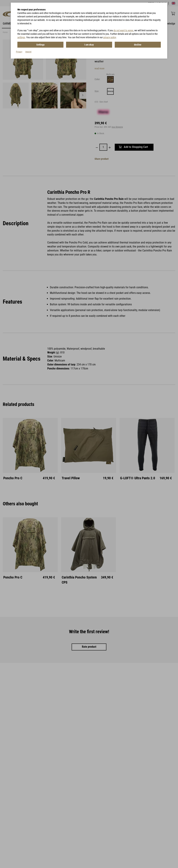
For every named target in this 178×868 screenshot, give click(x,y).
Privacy (19, 52)
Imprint (28, 52)
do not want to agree (123, 30)
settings (21, 37)
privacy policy (110, 37)
